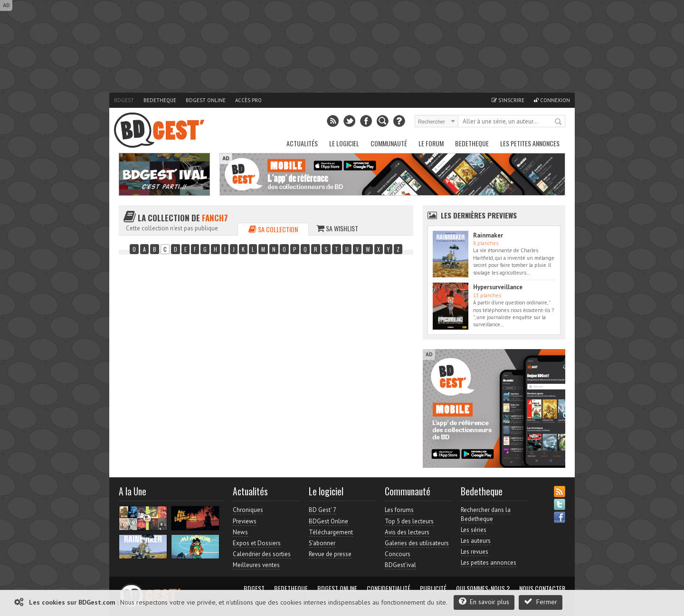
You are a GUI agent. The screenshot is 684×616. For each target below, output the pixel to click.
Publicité (433, 588)
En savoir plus (484, 602)
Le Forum (431, 143)
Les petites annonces (530, 143)
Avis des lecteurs (407, 532)
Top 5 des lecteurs (409, 521)
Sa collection (273, 229)
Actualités (302, 143)
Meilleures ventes (256, 565)
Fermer (541, 602)
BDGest (124, 100)
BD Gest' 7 (323, 510)
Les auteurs (476, 541)
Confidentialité (389, 588)
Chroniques (248, 510)
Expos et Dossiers (257, 543)
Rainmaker (488, 235)
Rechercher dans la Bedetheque (486, 514)
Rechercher (559, 122)
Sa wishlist (337, 228)
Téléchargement (331, 532)
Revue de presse (330, 554)
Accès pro (248, 100)
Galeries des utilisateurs (417, 543)
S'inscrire (508, 100)
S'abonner (322, 543)
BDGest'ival (400, 565)
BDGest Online (206, 100)
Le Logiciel (344, 143)
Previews (245, 521)
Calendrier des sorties (262, 554)
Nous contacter (542, 588)
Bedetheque (160, 100)
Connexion (552, 100)
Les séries (474, 530)
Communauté (389, 143)
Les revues (475, 552)
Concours (398, 554)
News (240, 532)
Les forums (399, 510)
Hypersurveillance (498, 287)
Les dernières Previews (479, 215)
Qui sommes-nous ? (483, 588)
